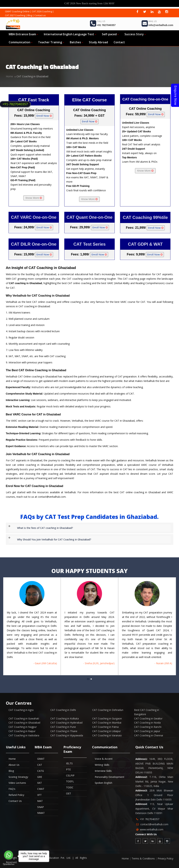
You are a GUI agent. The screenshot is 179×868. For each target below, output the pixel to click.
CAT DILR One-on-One (34, 244)
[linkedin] (152, 12)
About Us (14, 765)
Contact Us (15, 801)
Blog (30, 15)
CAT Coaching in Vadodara (24, 735)
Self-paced (110, 34)
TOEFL (70, 781)
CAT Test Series (89, 244)
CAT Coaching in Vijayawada (67, 735)
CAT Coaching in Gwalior (148, 718)
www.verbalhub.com (152, 829)
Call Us (101, 21)
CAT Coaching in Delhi (63, 710)
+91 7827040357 (106, 25)
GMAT (41, 759)
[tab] (90, 528)
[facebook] (137, 12)
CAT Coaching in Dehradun (108, 710)
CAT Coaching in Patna (105, 727)
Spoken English (103, 783)
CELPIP (70, 775)
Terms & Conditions (143, 858)
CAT (40, 765)
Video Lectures (17, 783)
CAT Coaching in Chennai (149, 735)
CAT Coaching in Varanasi (107, 735)
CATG (41, 771)
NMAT (41, 813)
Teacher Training (51, 42)
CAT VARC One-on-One (34, 217)
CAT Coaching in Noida (147, 723)
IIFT (39, 795)
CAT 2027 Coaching (15, 15)
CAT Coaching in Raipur (22, 731)
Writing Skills (102, 765)
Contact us (40, 15)
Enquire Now (176, 95)
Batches (76, 42)
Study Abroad (98, 42)
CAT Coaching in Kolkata (65, 718)
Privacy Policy (165, 858)
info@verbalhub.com (161, 25)
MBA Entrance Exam (23, 34)
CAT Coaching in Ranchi (148, 727)
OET (69, 793)
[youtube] (159, 12)
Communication (21, 42)
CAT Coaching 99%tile (145, 217)
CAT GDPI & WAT (145, 244)
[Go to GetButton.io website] (9, 864)
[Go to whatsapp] (9, 855)
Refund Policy (16, 795)
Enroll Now (44, 116)
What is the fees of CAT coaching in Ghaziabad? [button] (45, 528)
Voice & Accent (104, 759)
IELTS (69, 763)
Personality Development (110, 777)
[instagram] (167, 12)
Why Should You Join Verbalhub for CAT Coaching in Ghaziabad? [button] (54, 539)
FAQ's (12, 789)
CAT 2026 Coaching (42, 11)
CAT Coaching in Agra (21, 710)
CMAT (41, 789)
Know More (34, 198)
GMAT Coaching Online (17, 11)
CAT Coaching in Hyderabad (66, 723)
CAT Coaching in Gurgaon (107, 718)
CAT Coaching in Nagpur (23, 727)
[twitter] (145, 12)
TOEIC (70, 787)
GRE (40, 777)
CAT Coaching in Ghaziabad (24, 723)
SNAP (41, 807)
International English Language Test (70, 34)
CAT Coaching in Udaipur (107, 731)
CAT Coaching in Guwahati (24, 718)
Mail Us (153, 21)
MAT (40, 801)
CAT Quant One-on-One (90, 217)
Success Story (135, 34)
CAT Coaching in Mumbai (107, 723)
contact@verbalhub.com (154, 824)
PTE (68, 769)
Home (9, 76)
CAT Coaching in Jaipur (147, 731)
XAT (40, 783)
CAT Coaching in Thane (64, 731)
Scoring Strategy (18, 777)
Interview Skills (103, 771)
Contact (119, 42)
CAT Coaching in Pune (63, 727)
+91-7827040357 (15, 104)
